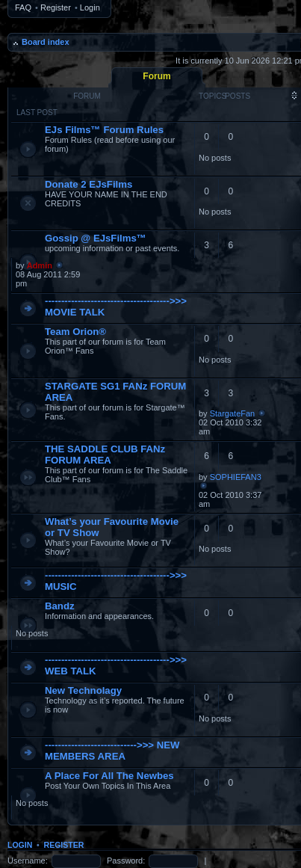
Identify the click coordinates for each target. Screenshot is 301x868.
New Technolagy (83, 690)
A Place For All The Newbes (109, 776)
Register (56, 7)
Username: (28, 861)
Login (90, 7)
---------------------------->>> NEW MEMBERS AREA (112, 751)
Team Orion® (75, 332)
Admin (40, 265)
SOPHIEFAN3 (236, 477)
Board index (46, 42)
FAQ (23, 7)
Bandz (60, 606)
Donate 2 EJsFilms (89, 184)
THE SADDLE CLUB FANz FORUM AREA (105, 455)
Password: (126, 861)
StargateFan (233, 413)
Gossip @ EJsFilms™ (96, 238)
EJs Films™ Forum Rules (104, 130)
